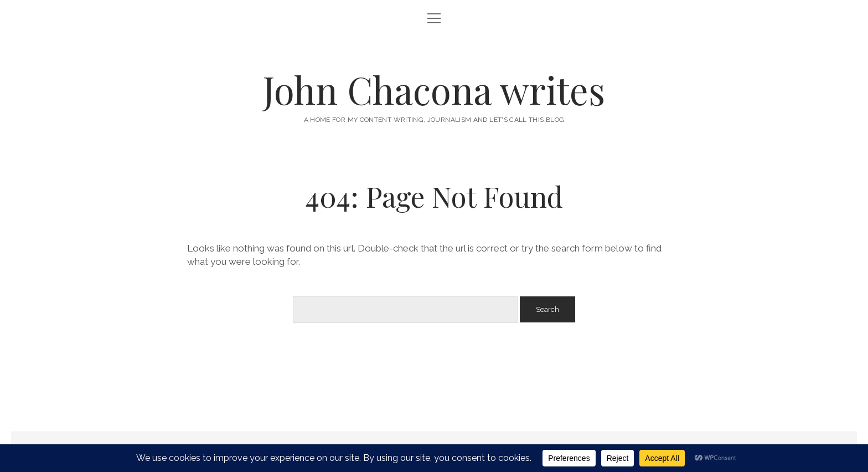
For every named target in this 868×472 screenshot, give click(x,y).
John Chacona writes (434, 89)
